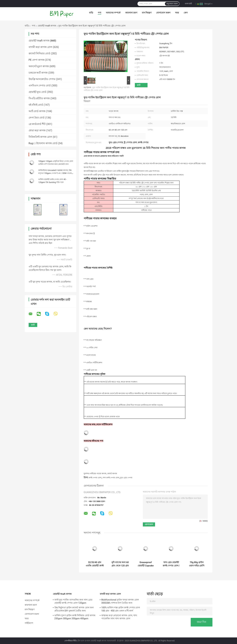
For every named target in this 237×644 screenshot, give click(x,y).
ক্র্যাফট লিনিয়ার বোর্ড (39, 53)
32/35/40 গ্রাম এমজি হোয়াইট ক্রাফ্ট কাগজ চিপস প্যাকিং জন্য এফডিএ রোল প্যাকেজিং (95, 564)
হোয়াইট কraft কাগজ (47, 26)
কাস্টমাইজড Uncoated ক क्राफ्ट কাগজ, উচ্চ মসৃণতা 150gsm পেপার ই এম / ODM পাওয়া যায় (55, 173)
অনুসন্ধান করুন (172, 4)
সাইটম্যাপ (29, 623)
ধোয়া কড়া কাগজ (37, 130)
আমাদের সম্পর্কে (113, 13)
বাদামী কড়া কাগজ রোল (41, 47)
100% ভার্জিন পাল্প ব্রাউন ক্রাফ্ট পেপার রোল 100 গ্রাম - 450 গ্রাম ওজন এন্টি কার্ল (121, 609)
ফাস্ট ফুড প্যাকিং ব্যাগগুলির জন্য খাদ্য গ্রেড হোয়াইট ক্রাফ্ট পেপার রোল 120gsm (73, 601)
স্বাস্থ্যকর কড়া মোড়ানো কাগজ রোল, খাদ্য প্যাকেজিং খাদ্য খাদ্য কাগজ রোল (119, 617)
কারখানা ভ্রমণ (131, 13)
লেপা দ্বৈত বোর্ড (37, 118)
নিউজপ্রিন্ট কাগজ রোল (40, 137)
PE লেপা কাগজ (37, 60)
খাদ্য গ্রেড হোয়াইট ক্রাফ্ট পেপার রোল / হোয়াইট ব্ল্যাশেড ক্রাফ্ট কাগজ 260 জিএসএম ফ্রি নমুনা (171, 564)
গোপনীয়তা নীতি (71, 641)
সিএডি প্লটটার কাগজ (39, 98)
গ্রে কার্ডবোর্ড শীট (37, 124)
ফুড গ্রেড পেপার (126, 478)
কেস (186, 13)
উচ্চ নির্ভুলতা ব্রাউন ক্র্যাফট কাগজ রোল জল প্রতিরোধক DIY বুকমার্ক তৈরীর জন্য (74, 609)
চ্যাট (139, 85)
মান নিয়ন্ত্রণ (147, 13)
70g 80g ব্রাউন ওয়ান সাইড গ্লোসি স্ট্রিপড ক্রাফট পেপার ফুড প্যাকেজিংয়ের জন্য (197, 564)
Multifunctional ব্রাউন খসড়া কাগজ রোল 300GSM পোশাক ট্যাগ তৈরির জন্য (120, 601)
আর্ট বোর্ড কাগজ (37, 111)
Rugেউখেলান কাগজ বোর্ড (43, 143)
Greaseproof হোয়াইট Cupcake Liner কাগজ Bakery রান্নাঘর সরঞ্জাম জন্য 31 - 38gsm (146, 564)
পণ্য (99, 13)
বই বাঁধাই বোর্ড (36, 105)
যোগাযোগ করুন (163, 13)
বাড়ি (91, 13)
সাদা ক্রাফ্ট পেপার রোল (111, 478)
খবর (177, 13)
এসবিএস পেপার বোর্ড (40, 86)
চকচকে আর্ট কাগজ (38, 73)
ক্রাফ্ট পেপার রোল (95, 478)
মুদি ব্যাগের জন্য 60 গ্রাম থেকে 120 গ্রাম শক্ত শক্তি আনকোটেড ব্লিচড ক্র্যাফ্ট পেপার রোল (120, 564)
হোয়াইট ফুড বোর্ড (38, 92)
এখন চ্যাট (188, 4)
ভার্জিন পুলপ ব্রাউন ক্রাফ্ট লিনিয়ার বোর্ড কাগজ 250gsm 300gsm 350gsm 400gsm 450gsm (75, 617)
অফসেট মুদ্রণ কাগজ (39, 66)
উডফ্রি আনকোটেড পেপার (42, 79)
